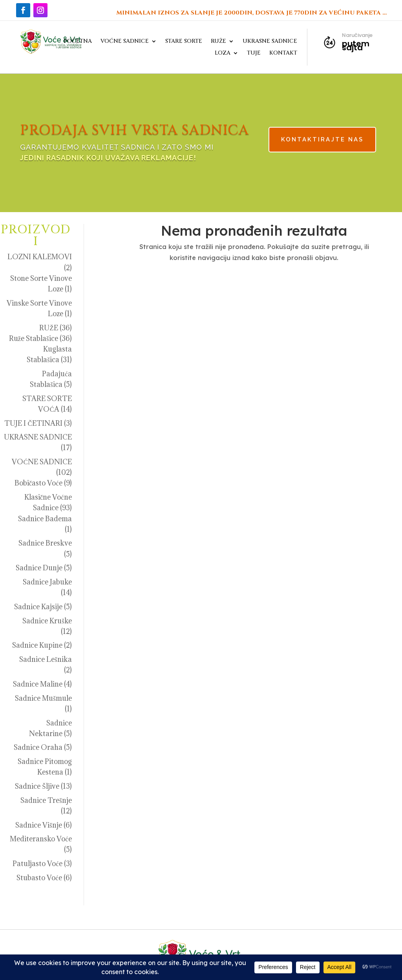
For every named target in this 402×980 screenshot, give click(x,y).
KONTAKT (283, 53)
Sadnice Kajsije (38, 607)
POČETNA (78, 42)
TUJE (254, 53)
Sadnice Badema (45, 519)
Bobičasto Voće (38, 483)
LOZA (223, 53)
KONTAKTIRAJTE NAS (287, 140)
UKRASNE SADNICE (270, 42)
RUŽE (218, 42)
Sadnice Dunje (39, 568)
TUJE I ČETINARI (33, 423)
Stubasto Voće (39, 878)
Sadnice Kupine (37, 645)
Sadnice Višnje (39, 825)
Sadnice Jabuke (47, 582)
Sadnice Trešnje (46, 800)
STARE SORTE (184, 42)
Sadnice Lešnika (46, 659)
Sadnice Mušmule (43, 698)
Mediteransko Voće (41, 839)
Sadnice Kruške (47, 621)
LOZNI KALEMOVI (40, 257)
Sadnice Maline (38, 684)
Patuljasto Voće (37, 864)
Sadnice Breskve (45, 543)
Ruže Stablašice (34, 338)
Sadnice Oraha (38, 747)
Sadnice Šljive (37, 786)
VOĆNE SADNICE (125, 42)
